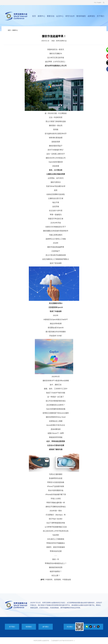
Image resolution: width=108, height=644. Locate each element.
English (99, 3)
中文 (95, 3)
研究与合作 (70, 16)
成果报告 (91, 16)
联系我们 (29, 627)
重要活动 (51, 16)
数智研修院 (81, 16)
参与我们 (46, 627)
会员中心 (60, 16)
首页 (34, 16)
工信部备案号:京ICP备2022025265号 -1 (63, 641)
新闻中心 (41, 16)
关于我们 (101, 16)
